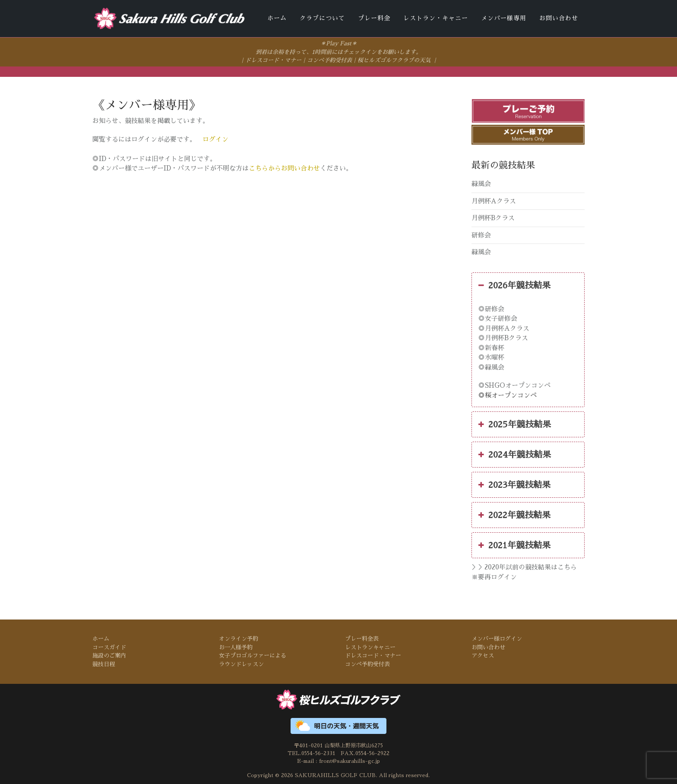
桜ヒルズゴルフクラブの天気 (394, 60)
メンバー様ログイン (497, 638)
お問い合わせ (559, 18)
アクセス (483, 655)
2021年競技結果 (514, 545)
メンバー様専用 (504, 18)
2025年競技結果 (515, 424)
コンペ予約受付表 (329, 60)
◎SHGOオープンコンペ (514, 385)
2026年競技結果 (514, 285)
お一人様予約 (236, 646)
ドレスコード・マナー (273, 60)
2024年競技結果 (515, 454)
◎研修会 (491, 308)
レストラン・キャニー (436, 18)
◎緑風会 (491, 366)
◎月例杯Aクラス (504, 327)
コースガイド (109, 646)
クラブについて (322, 18)
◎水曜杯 (491, 357)
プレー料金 (374, 18)
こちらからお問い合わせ (284, 168)
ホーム (277, 18)
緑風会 (481, 183)
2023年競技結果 (514, 484)
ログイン (215, 139)
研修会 (481, 234)
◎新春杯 (491, 347)
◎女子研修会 (498, 318)
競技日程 (104, 663)
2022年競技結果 (514, 515)
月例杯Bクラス (493, 217)
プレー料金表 (362, 638)
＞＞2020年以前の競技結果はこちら (524, 567)
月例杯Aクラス (494, 200)
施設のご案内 (109, 655)
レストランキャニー (370, 646)
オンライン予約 (239, 638)
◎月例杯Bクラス (503, 337)
